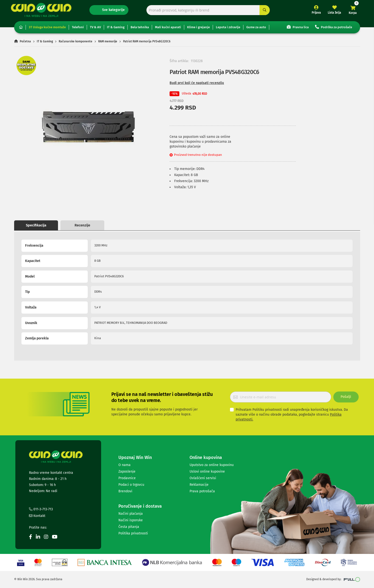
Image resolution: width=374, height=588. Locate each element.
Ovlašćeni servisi (203, 478)
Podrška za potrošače (334, 29)
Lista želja (331, 14)
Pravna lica (298, 29)
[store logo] (44, 11)
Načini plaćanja (131, 514)
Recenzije (82, 227)
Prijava (313, 14)
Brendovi (125, 491)
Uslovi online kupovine (207, 471)
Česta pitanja (129, 527)
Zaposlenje (127, 471)
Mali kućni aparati (168, 29)
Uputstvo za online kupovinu (212, 465)
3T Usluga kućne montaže (47, 29)
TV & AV (95, 29)
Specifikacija (36, 227)
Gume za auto (256, 29)
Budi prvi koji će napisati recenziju (197, 85)
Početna (25, 43)
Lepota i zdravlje (228, 29)
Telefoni (78, 29)
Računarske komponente (76, 43)
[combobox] (208, 12)
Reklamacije (199, 485)
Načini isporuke (131, 520)
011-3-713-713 (41, 509)
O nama (125, 465)
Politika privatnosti (133, 533)
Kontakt (37, 516)
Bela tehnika (140, 29)
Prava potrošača (202, 491)
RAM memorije (108, 43)
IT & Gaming (116, 29)
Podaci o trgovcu (131, 485)
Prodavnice (127, 478)
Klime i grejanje (198, 29)
